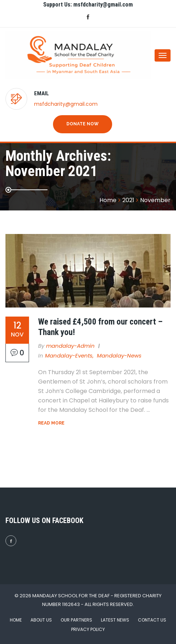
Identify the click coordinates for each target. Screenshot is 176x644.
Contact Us (152, 620)
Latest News (115, 620)
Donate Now (83, 124)
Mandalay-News (119, 356)
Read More (51, 423)
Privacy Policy (88, 629)
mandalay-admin (70, 346)
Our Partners (76, 620)
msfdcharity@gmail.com (66, 104)
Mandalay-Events (69, 356)
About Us (41, 620)
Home (16, 620)
